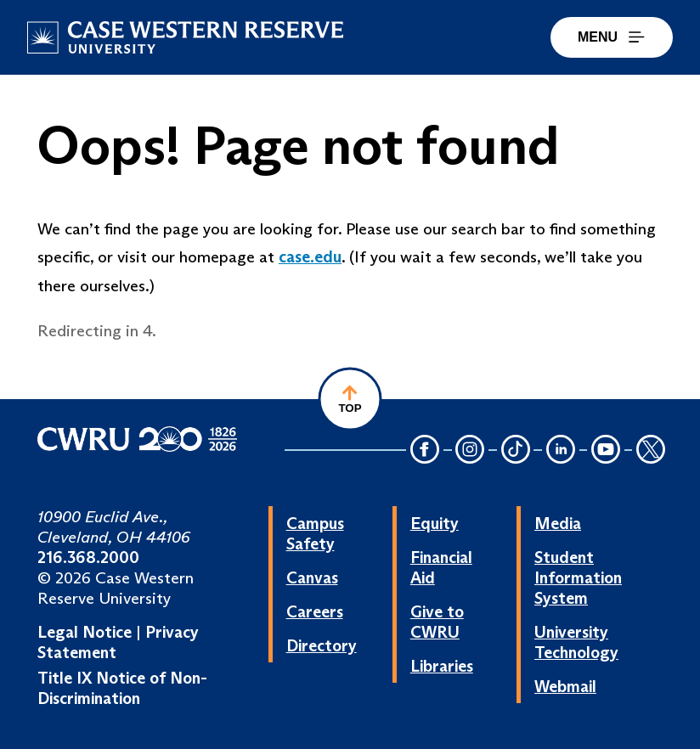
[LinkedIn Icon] (561, 451)
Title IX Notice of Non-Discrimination (122, 688)
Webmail (565, 686)
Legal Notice (85, 632)
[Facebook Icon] (425, 451)
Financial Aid (441, 567)
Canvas (312, 577)
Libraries (442, 666)
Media (558, 523)
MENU (612, 37)
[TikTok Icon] (516, 451)
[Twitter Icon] (651, 451)
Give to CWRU (437, 622)
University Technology (576, 642)
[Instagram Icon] (471, 451)
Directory (322, 645)
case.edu (310, 256)
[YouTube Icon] (606, 451)
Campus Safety (315, 533)
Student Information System (578, 577)
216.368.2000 (88, 557)
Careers (315, 611)
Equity (435, 523)
